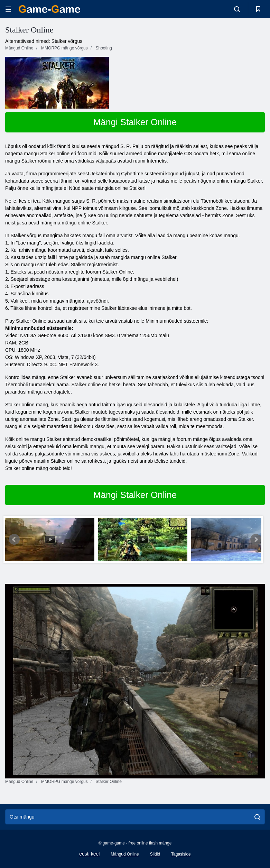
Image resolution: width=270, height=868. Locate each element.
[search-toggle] (237, 9)
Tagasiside (181, 854)
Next (256, 539)
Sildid (155, 854)
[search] (257, 817)
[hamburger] (8, 9)
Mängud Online (125, 854)
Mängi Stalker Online (135, 122)
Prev (14, 539)
